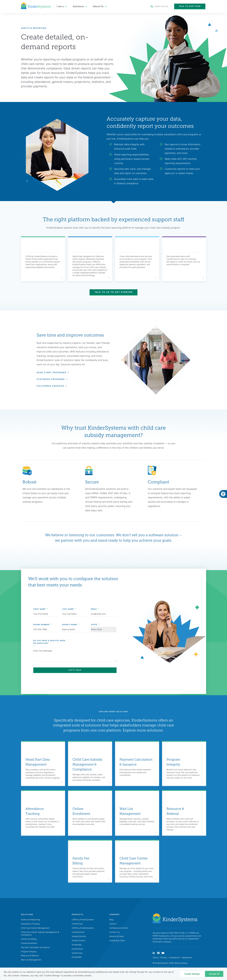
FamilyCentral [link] (78, 932)
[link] (223, 494)
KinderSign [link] (77, 945)
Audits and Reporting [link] (31, 920)
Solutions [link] (80, 7)
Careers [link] (113, 924)
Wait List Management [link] (130, 811)
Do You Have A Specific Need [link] (75, 637)
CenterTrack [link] (77, 924)
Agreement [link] (187, 958)
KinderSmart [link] (77, 949)
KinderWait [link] (77, 957)
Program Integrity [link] (173, 762)
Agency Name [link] (70, 619)
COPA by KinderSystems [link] (83, 928)
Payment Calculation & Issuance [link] (136, 762)
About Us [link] (100, 7)
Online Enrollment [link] (81, 811)
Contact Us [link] (114, 932)
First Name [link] (39, 603)
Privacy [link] (164, 958)
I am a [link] (62, 7)
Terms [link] (155, 958)
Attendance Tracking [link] (35, 811)
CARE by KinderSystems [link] (83, 920)
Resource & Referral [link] (175, 811)
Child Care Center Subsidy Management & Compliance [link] (40, 934)
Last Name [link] (68, 603)
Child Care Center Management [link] (134, 861)
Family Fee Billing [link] (81, 861)
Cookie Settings (192, 974)
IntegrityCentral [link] (79, 936)
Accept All (214, 974)
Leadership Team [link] (117, 941)
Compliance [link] (174, 958)
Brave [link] (185, 963)
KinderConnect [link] (79, 941)
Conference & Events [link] (119, 928)
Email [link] (94, 603)
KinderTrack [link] (77, 953)
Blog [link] (111, 920)
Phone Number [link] (41, 619)
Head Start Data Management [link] (38, 762)
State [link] (94, 619)
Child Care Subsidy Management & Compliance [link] (87, 765)
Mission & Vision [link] (117, 936)
